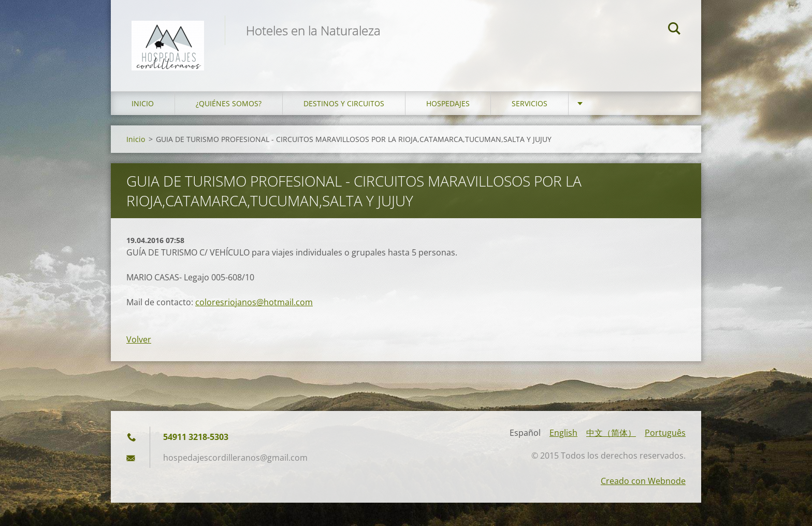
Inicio (143, 103)
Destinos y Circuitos (344, 103)
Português (665, 433)
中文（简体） (611, 433)
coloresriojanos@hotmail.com (254, 302)
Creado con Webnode (643, 481)
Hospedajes (448, 103)
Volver (139, 339)
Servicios (530, 103)
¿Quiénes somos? (229, 103)
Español (525, 433)
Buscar (674, 30)
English (563, 433)
